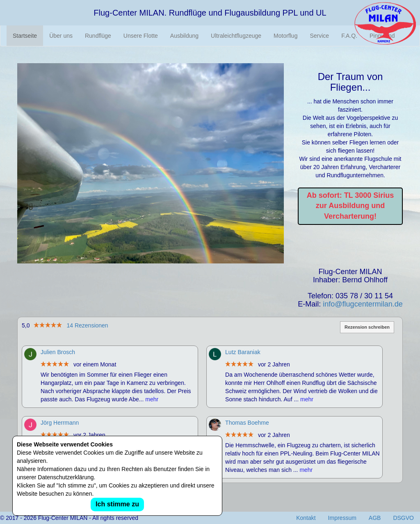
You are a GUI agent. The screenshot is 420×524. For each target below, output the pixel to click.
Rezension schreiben (367, 327)
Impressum (342, 518)
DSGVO (403, 518)
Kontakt (306, 518)
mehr (152, 399)
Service (319, 36)
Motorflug (285, 36)
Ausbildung (184, 36)
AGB (375, 518)
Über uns (61, 36)
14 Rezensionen (87, 325)
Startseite (25, 36)
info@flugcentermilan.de (363, 304)
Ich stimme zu (117, 504)
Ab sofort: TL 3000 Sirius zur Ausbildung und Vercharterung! (350, 206)
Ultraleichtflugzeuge (236, 36)
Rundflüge (98, 36)
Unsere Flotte (141, 36)
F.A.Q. (349, 36)
